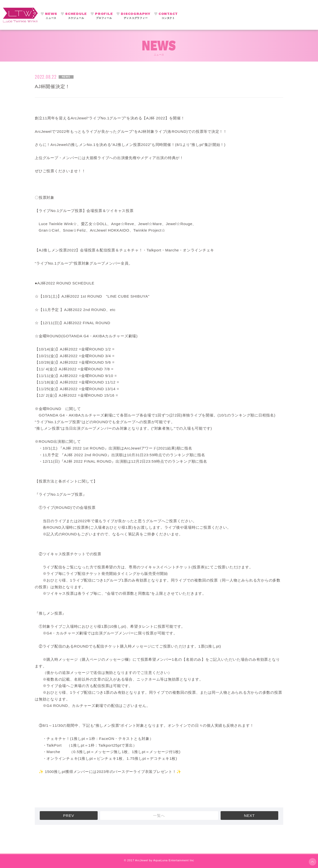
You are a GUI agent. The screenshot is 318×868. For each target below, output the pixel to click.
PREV (69, 816)
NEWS (51, 16)
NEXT (249, 816)
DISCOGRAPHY (136, 16)
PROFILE (104, 16)
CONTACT (168, 16)
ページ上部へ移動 (313, 862)
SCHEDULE (76, 16)
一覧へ (159, 816)
